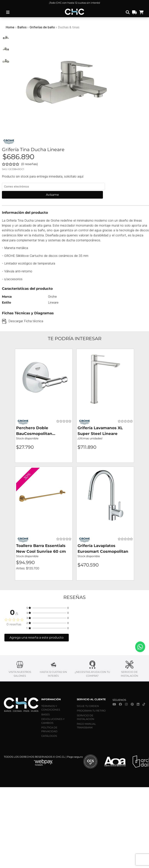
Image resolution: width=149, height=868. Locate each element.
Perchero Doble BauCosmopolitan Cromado (34, 431)
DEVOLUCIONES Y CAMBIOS (53, 721)
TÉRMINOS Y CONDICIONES (51, 708)
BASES (46, 714)
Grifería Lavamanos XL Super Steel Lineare (100, 431)
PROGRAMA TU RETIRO (91, 711)
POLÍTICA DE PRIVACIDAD (49, 729)
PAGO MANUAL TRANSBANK (86, 726)
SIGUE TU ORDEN (88, 706)
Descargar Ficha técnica (26, 321)
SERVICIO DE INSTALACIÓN (86, 717)
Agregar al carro (44, 458)
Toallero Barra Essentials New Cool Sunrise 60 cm (41, 549)
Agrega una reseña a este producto (36, 637)
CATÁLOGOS (49, 736)
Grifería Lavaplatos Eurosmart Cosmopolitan (103, 549)
